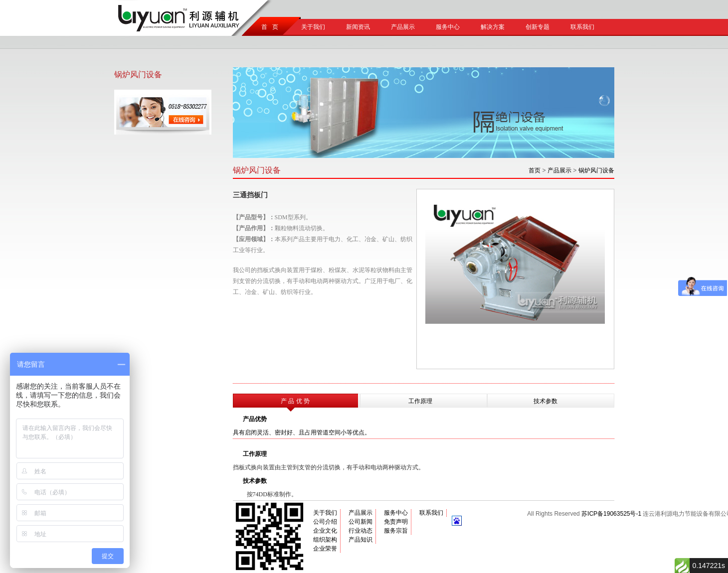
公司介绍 (325, 522)
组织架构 (325, 540)
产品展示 (403, 27)
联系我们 (582, 27)
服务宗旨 (396, 531)
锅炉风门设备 (596, 170)
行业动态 (361, 531)
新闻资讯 (358, 27)
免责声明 (396, 522)
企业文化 (325, 531)
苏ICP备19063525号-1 (611, 514)
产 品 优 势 (295, 401)
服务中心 (448, 27)
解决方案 (493, 27)
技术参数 (546, 401)
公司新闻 (361, 522)
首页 (535, 170)
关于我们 (313, 27)
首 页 (268, 27)
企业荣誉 (325, 549)
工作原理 (420, 401)
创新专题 (538, 27)
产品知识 (361, 540)
